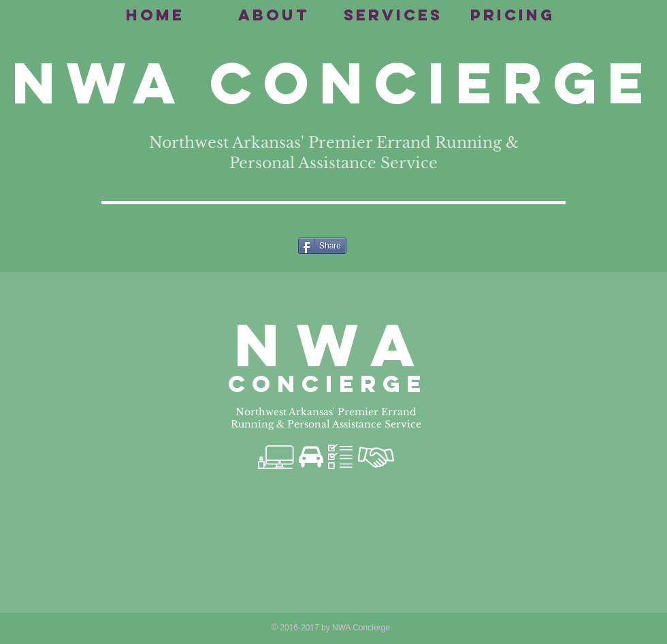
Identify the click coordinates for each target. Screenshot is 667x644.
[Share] (322, 246)
